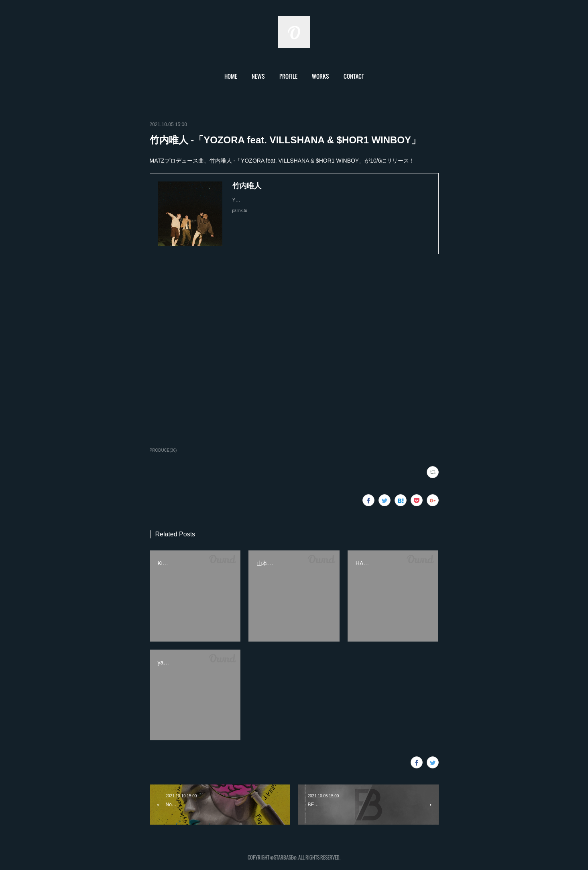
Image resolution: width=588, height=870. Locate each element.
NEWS (258, 76)
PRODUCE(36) (163, 450)
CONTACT (354, 76)
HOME (231, 76)
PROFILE (288, 76)
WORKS (320, 76)
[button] (231, 76)
